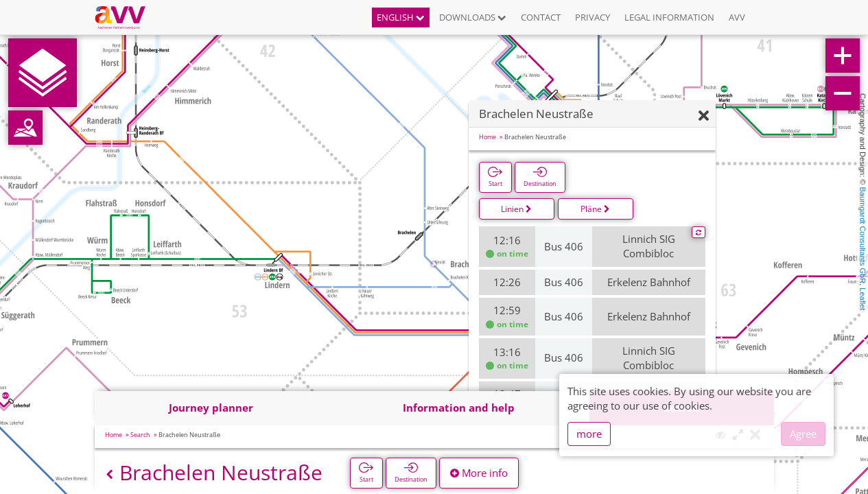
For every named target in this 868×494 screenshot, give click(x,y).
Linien (516, 209)
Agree (803, 434)
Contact (541, 17)
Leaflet (863, 299)
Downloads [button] (473, 17)
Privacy (593, 17)
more (589, 434)
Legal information (669, 17)
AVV (737, 17)
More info (479, 473)
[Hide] (704, 116)
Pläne (595, 209)
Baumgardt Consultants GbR (863, 236)
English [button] (401, 17)
